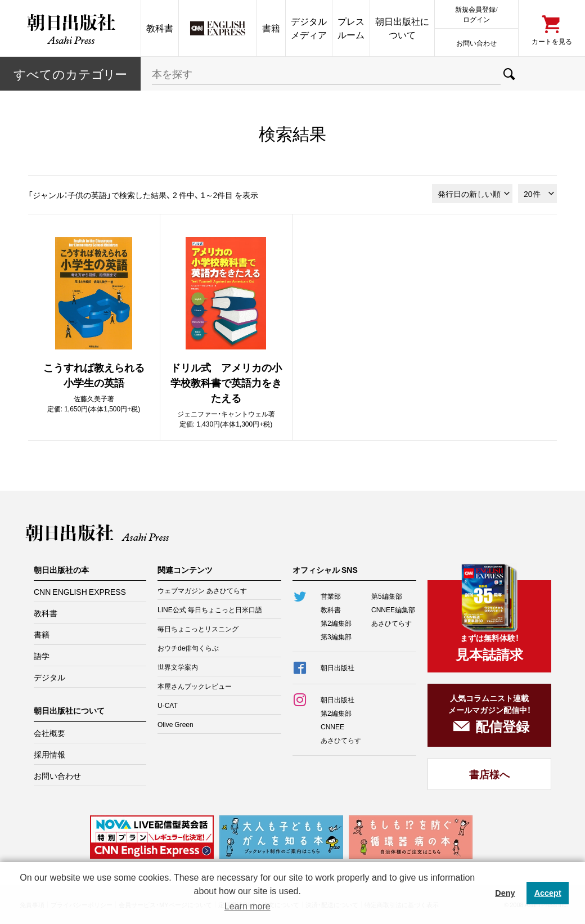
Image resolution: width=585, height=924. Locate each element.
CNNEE (332, 726)
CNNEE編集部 (393, 609)
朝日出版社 (70, 28)
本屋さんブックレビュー (195, 686)
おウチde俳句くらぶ (188, 648)
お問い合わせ (476, 42)
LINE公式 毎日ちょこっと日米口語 (210, 609)
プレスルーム (351, 28)
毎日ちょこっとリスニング (198, 629)
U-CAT (168, 705)
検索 (509, 74)
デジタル (49, 677)
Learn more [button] (247, 906)
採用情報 (49, 754)
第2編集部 (336, 623)
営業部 (331, 596)
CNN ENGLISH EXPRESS (80, 591)
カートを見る (552, 41)
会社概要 (49, 733)
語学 (42, 656)
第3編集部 (336, 636)
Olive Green (175, 724)
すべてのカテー (71, 73)
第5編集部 (387, 596)
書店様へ (489, 774)
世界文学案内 (178, 667)
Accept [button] (548, 893)
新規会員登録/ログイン (476, 14)
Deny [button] (505, 893)
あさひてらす (391, 623)
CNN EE (218, 28)
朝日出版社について (402, 28)
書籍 (271, 28)
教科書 (160, 28)
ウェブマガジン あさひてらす (202, 590)
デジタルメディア (309, 28)
